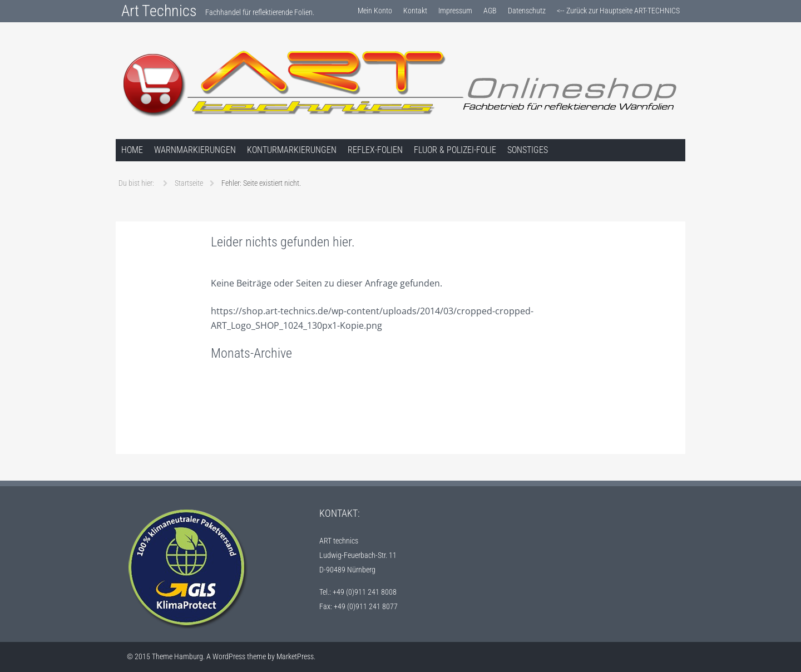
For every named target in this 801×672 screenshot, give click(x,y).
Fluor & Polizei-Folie (455, 150)
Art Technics (159, 11)
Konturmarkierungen (292, 150)
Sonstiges (528, 150)
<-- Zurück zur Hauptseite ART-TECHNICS (618, 11)
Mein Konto (375, 11)
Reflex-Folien (375, 150)
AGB (490, 11)
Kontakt (415, 11)
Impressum (455, 11)
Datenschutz (527, 11)
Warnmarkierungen (195, 150)
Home (132, 150)
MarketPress (295, 656)
